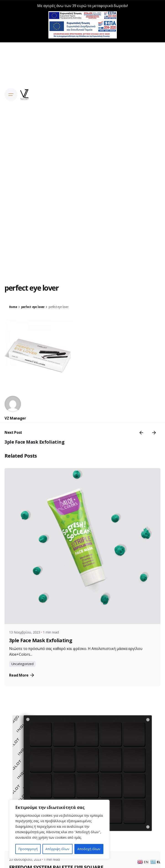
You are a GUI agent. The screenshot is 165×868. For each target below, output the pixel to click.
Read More (22, 675)
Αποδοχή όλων (89, 849)
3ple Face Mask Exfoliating (34, 441)
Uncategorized (22, 663)
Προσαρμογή (28, 849)
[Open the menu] (11, 94)
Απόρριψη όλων (57, 849)
